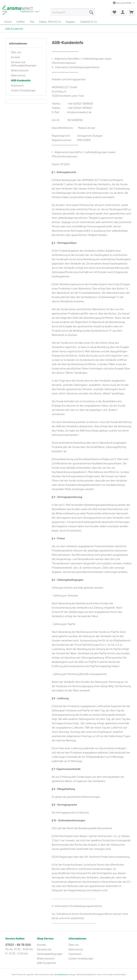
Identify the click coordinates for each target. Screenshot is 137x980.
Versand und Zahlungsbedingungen (24, 64)
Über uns (16, 52)
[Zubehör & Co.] (89, 22)
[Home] (8, 22)
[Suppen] (71, 22)
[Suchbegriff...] (73, 12)
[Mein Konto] (123, 12)
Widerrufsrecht (20, 70)
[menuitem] (73, 14)
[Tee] (32, 22)
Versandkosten (61, 974)
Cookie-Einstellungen (23, 90)
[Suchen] (91, 12)
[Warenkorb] (131, 12)
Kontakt (15, 57)
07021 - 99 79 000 (18, 945)
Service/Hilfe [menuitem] (122, 3)
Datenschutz (18, 75)
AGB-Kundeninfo (21, 80)
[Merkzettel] (114, 12)
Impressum (17, 85)
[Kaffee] (21, 22)
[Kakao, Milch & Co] (50, 22)
